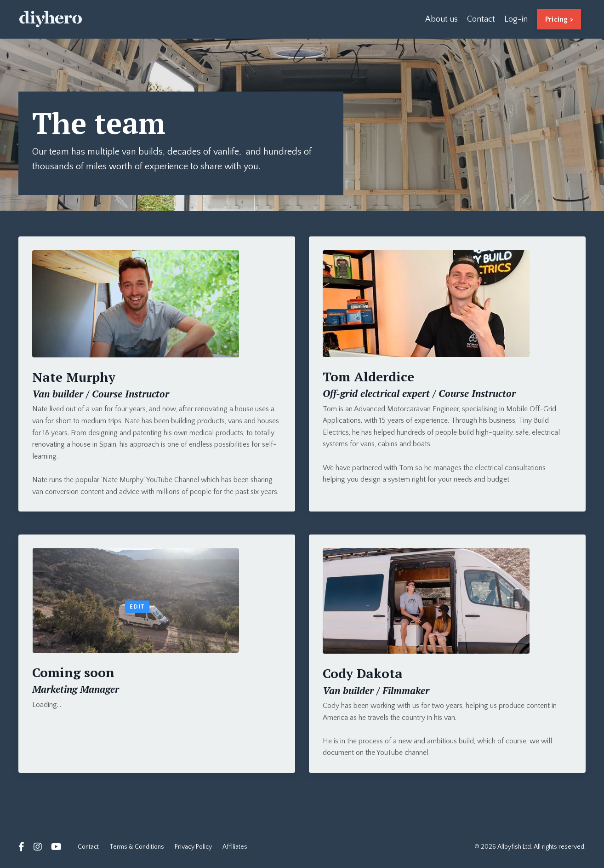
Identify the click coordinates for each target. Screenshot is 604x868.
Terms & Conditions (137, 847)
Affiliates (235, 847)
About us (442, 19)
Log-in (516, 19)
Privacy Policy (193, 847)
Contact (481, 19)
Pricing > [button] (559, 19)
